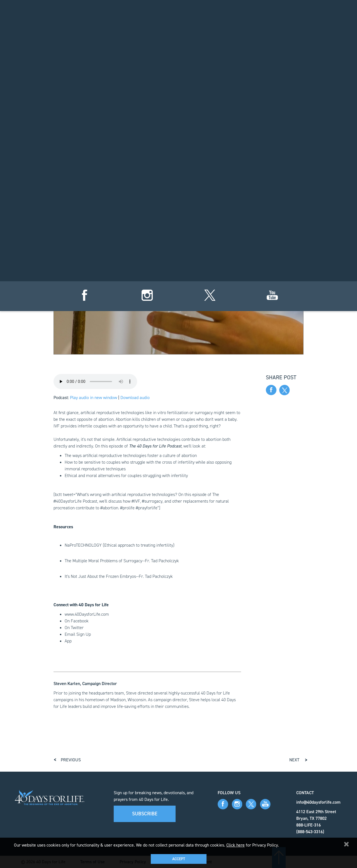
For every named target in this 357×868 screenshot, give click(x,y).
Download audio (135, 398)
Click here (235, 845)
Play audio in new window (93, 398)
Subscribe (145, 814)
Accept (179, 859)
